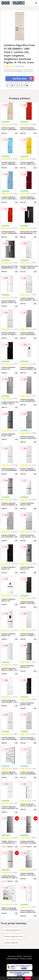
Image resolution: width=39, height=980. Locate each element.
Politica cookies (26, 959)
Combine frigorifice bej (13, 930)
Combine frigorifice (11, 943)
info (16, 133)
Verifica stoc (23, 79)
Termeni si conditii (15, 956)
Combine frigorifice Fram (13, 936)
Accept (28, 978)
